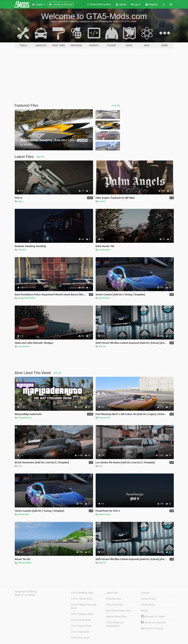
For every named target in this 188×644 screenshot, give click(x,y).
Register (152, 4)
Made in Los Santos (25, 595)
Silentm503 (104, 298)
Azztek (102, 201)
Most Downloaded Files (118, 611)
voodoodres (104, 250)
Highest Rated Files (116, 617)
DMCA (145, 611)
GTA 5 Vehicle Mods (82, 599)
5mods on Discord (152, 628)
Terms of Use (148, 605)
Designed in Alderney (26, 592)
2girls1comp (105, 514)
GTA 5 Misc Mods (80, 638)
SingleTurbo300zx (27, 298)
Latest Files (112, 593)
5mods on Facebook (153, 622)
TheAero (22, 250)
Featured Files (114, 599)
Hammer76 (104, 418)
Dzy (20, 466)
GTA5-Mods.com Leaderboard (115, 624)
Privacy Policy (148, 599)
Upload (121, 4)
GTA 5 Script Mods (81, 620)
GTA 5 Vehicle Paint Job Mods (84, 606)
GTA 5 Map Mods (80, 632)
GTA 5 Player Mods (81, 626)
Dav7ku (102, 346)
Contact (145, 593)
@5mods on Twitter (153, 617)
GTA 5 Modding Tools (82, 593)
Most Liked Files (115, 605)
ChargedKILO (25, 418)
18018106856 (25, 563)
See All (116, 106)
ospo (20, 201)
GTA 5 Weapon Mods (82, 614)
